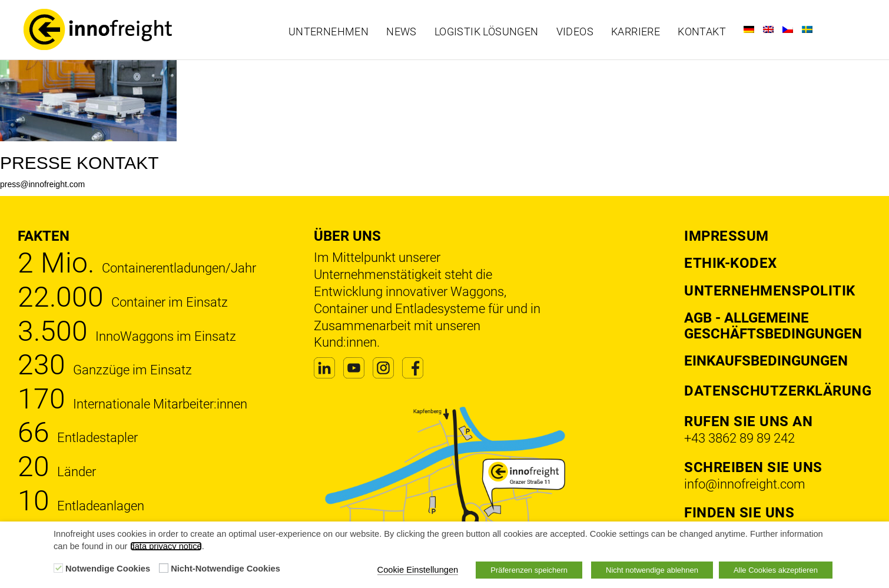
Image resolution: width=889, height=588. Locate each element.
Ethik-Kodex (731, 263)
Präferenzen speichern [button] (529, 570)
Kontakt (702, 32)
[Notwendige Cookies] (58, 568)
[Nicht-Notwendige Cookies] (164, 568)
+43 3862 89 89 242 (739, 438)
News (402, 32)
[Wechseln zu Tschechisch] (788, 29)
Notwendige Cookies (108, 569)
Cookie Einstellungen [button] (418, 570)
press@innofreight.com (42, 184)
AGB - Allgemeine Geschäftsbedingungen (773, 325)
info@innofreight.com (745, 484)
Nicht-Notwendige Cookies (225, 569)
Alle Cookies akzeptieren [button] (776, 570)
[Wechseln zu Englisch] (768, 29)
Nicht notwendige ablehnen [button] (652, 570)
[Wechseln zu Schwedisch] (807, 29)
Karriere (636, 32)
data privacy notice (166, 546)
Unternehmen (329, 32)
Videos (575, 32)
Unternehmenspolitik (770, 291)
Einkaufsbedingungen (766, 361)
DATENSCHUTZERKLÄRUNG (778, 391)
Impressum (727, 236)
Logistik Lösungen (487, 32)
